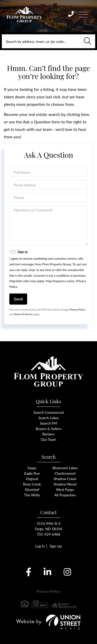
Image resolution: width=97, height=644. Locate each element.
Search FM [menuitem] (49, 423)
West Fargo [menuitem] (65, 490)
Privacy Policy (77, 309)
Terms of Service (23, 314)
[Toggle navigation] (83, 14)
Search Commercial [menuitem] (48, 412)
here (85, 114)
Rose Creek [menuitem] (32, 484)
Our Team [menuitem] (48, 439)
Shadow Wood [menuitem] (65, 484)
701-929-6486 (49, 534)
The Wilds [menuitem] (32, 495)
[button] (87, 41)
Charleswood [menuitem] (65, 473)
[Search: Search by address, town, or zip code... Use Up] (48, 41)
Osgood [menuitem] (32, 479)
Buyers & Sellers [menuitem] (48, 429)
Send (18, 299)
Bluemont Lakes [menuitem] (65, 468)
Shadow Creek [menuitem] (65, 479)
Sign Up (56, 546)
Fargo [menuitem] (32, 468)
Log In (40, 546)
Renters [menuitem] (48, 434)
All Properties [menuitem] (65, 495)
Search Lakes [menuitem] (48, 418)
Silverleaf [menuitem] (32, 490)
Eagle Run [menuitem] (32, 473)
